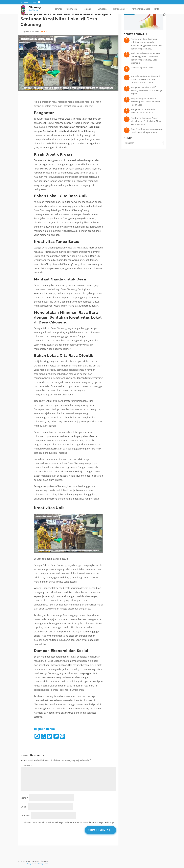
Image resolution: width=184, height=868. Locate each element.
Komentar (26, 765)
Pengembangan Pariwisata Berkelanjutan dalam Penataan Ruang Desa (146, 102)
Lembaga (102, 9)
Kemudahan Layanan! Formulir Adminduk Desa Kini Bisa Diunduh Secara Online (146, 79)
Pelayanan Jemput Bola (142, 68)
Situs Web (25, 816)
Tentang (87, 9)
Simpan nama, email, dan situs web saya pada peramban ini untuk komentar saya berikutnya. (69, 822)
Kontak (157, 9)
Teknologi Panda (42, 864)
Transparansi (119, 9)
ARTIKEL (44, 32)
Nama (24, 798)
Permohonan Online (141, 9)
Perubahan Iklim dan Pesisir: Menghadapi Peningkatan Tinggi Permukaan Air (146, 121)
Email (24, 807)
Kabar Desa (71, 9)
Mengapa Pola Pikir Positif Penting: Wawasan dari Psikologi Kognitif (146, 90)
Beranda (58, 9)
